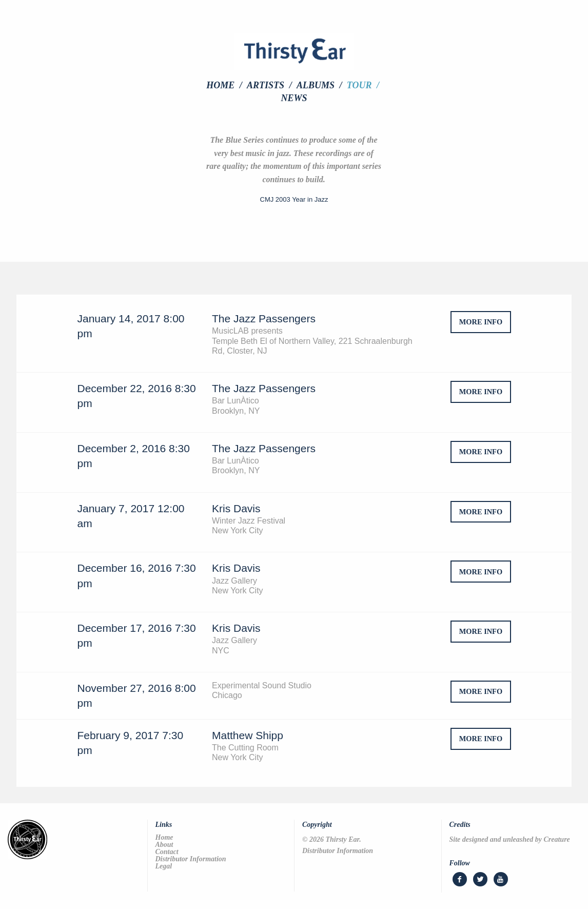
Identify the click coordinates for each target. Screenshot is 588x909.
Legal (164, 866)
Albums (316, 85)
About (164, 845)
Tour (359, 85)
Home (220, 85)
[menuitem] (225, 85)
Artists (266, 85)
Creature (556, 839)
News (294, 98)
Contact (167, 852)
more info (481, 322)
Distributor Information (191, 859)
